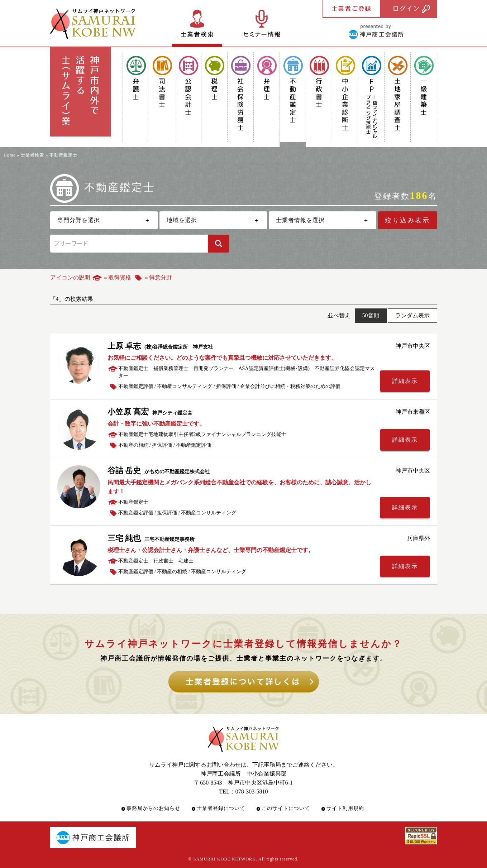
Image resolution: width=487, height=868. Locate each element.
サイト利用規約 (345, 808)
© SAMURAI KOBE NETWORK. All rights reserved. (244, 859)
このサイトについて (286, 808)
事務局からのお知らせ (153, 808)
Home (9, 155)
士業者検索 (32, 155)
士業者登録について (221, 808)
